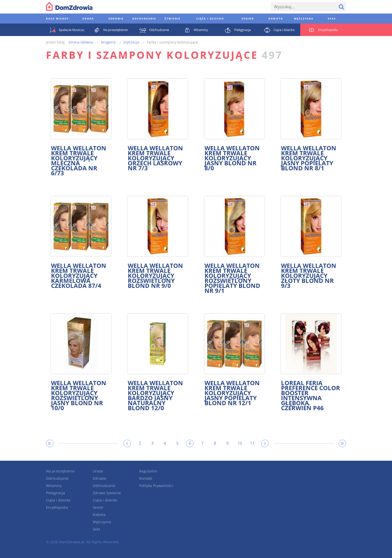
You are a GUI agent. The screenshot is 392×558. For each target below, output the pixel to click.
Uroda (98, 471)
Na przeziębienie (60, 471)
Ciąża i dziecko (58, 500)
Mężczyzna (102, 522)
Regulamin (148, 471)
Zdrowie (99, 478)
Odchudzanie (57, 478)
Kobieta (99, 515)
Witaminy (54, 486)
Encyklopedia (57, 507)
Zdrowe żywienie (107, 493)
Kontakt (146, 478)
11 (252, 443)
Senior (98, 507)
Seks (96, 529)
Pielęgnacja (55, 493)
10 (240, 443)
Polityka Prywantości (156, 486)
